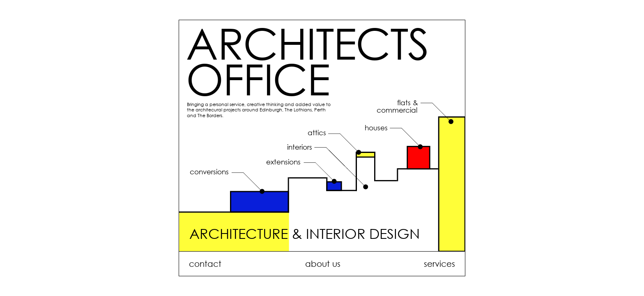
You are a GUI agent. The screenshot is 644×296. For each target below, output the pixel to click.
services (439, 264)
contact (205, 264)
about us (323, 264)
